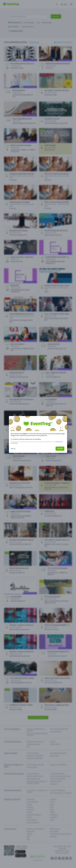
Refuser (13, 449)
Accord (60, 448)
